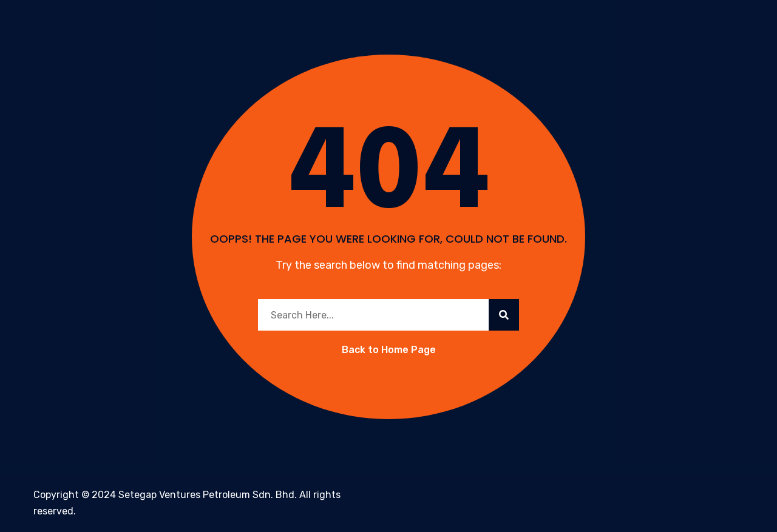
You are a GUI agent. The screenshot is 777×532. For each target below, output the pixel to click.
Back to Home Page (389, 350)
